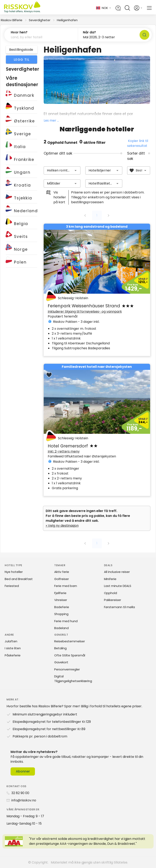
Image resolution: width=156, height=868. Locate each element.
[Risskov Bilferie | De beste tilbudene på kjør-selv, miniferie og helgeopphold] (23, 8)
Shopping (61, 614)
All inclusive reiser (117, 572)
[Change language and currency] (104, 8)
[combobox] (62, 170)
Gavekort (61, 662)
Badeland (61, 628)
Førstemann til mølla (119, 607)
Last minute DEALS (118, 586)
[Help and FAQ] (118, 8)
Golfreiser (62, 579)
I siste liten (13, 648)
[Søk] (144, 35)
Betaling (60, 648)
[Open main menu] (149, 8)
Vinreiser (61, 600)
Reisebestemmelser (70, 641)
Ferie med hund (66, 621)
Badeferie (62, 607)
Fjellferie (60, 593)
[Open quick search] (127, 8)
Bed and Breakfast (19, 579)
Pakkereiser (113, 600)
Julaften (11, 641)
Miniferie (110, 579)
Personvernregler (67, 669)
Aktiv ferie (62, 572)
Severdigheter (40, 20)
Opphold (110, 593)
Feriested (12, 586)
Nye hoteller (14, 572)
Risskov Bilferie (12, 20)
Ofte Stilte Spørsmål (70, 655)
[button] (41, 35)
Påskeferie (13, 655)
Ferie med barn (66, 586)
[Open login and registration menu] (138, 8)
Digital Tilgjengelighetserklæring (73, 679)
